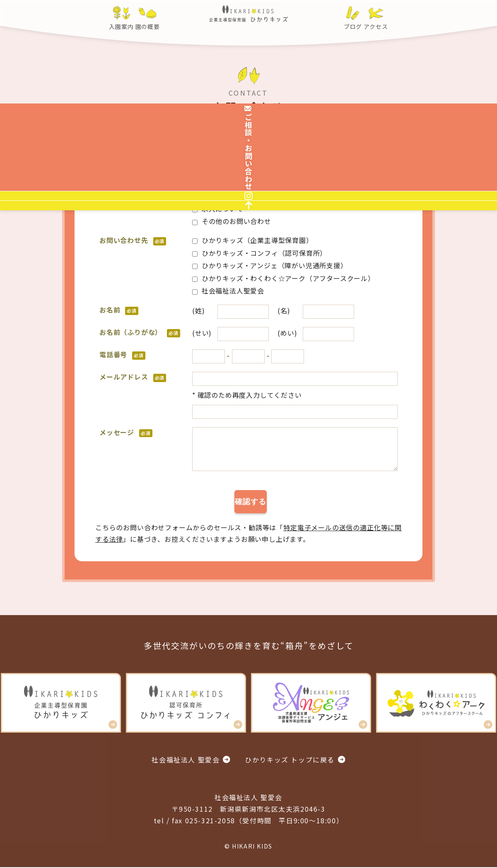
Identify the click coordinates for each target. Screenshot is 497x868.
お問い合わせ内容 (136, 196)
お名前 (119, 310)
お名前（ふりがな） (140, 332)
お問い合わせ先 (133, 240)
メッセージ (126, 432)
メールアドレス (133, 377)
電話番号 (122, 354)
